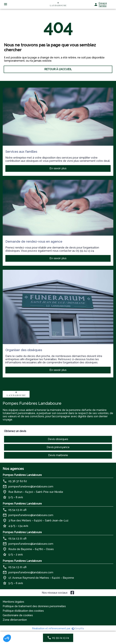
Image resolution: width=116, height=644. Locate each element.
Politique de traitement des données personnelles (34, 606)
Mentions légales (13, 602)
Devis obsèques (58, 439)
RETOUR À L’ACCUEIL (58, 69)
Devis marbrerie (58, 455)
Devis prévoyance (58, 447)
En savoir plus (58, 168)
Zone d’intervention (15, 620)
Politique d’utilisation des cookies (23, 611)
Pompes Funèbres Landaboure (22, 475)
